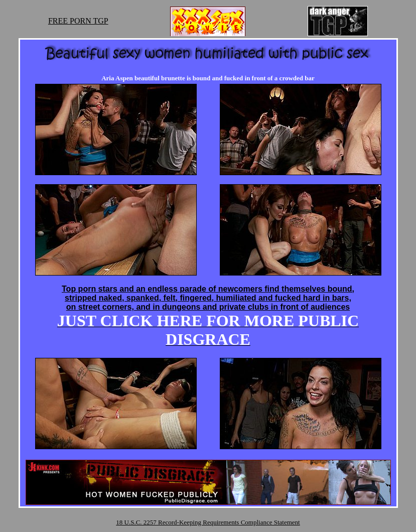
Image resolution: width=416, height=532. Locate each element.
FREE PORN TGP (78, 21)
